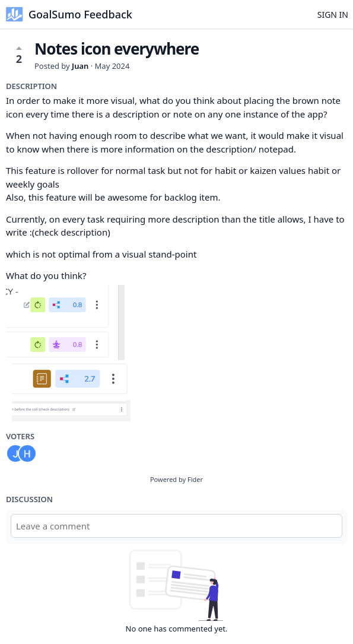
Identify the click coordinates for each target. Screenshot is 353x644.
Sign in (333, 15)
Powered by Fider (176, 479)
